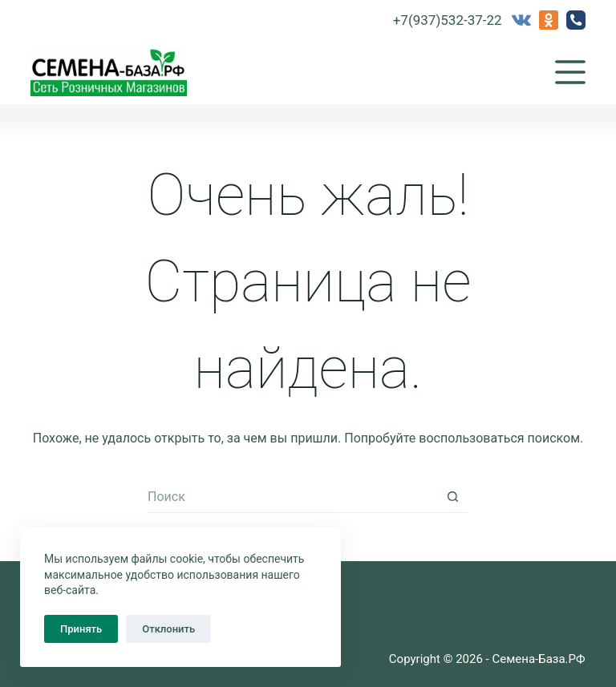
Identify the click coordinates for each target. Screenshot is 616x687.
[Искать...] (292, 497)
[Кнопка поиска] (452, 497)
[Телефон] (576, 20)
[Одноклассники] (549, 20)
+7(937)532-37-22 (448, 20)
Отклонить (168, 629)
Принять (81, 629)
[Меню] (570, 72)
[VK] (521, 20)
